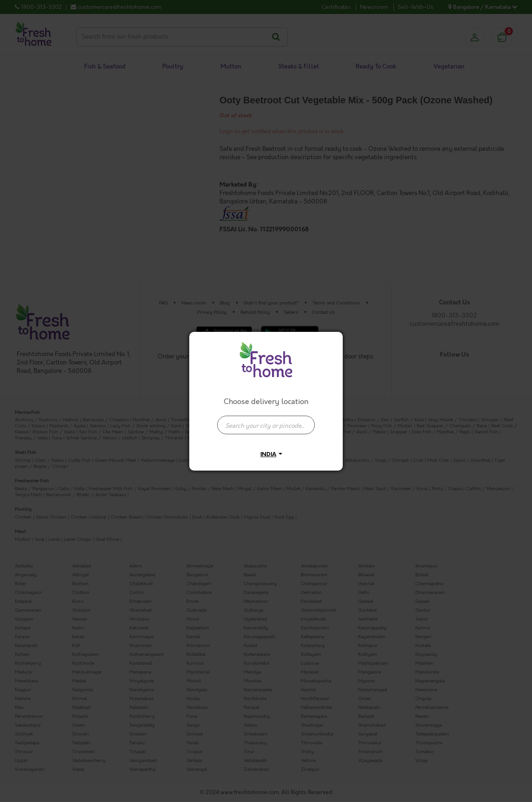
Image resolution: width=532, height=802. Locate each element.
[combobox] (266, 420)
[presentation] (266, 425)
